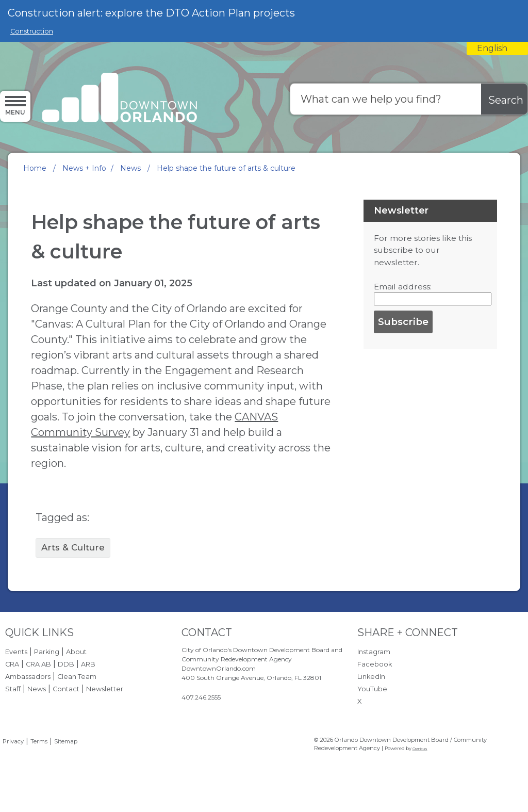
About (76, 652)
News (131, 168)
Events (16, 652)
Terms (39, 741)
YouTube (372, 689)
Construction (32, 31)
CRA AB (38, 664)
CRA (12, 664)
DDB (66, 664)
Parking (47, 652)
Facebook (375, 664)
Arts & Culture (73, 547)
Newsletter (105, 689)
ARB (88, 664)
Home (35, 168)
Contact (66, 689)
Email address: (403, 287)
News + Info (84, 168)
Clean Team (77, 677)
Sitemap (66, 741)
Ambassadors (28, 677)
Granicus (420, 749)
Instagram (374, 652)
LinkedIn (371, 677)
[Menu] (15, 106)
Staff (13, 689)
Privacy (13, 741)
